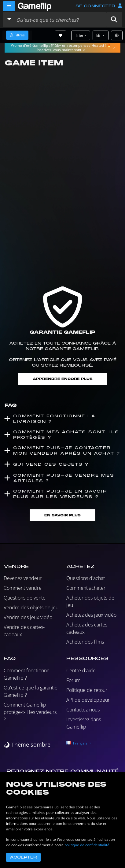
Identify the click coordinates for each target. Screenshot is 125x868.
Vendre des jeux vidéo (28, 617)
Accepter (23, 857)
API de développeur (88, 700)
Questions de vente (25, 598)
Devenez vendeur (23, 578)
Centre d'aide (81, 670)
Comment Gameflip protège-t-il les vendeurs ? (30, 712)
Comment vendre (23, 588)
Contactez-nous (83, 710)
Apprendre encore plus (63, 379)
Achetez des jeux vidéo (91, 615)
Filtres (17, 35)
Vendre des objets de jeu (31, 608)
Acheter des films (85, 642)
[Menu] (9, 6)
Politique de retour (87, 690)
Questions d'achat (86, 578)
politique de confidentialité (87, 845)
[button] (114, 20)
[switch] (27, 745)
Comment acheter (86, 588)
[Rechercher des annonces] (60, 20)
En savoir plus (63, 515)
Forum (73, 680)
